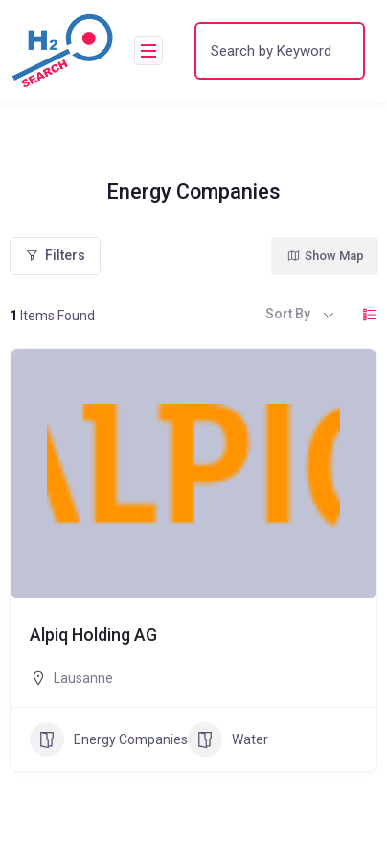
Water (228, 739)
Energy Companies (109, 739)
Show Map (325, 256)
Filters (55, 255)
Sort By (288, 314)
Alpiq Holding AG (93, 635)
